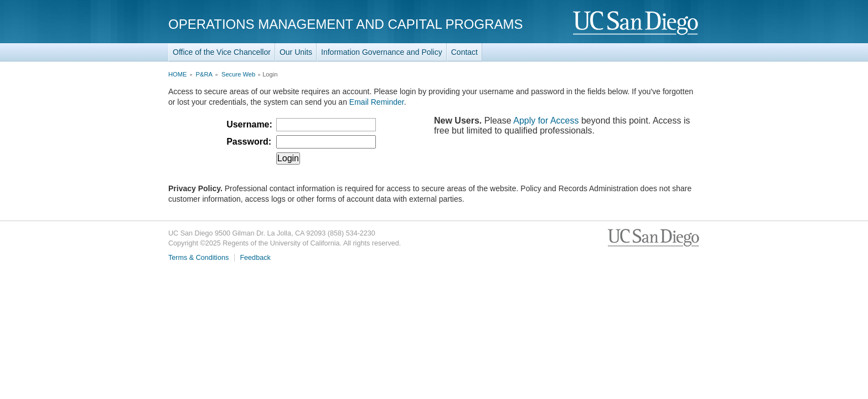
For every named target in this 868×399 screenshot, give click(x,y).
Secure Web (238, 74)
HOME (178, 74)
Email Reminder (377, 102)
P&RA (204, 74)
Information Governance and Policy (382, 52)
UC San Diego (636, 24)
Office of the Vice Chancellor (222, 52)
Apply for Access (546, 121)
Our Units (296, 52)
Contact (464, 52)
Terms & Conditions (198, 258)
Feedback (255, 258)
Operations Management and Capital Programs (346, 24)
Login (288, 158)
